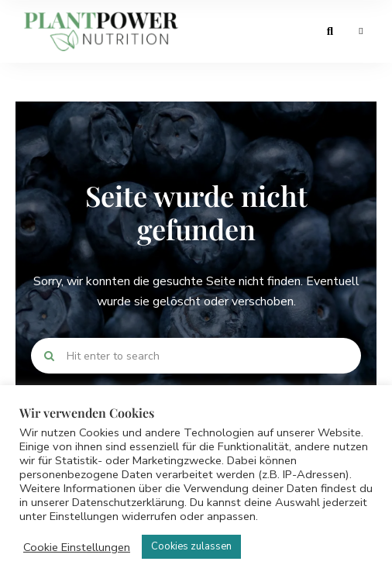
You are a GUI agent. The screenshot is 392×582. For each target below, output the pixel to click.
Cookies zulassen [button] (191, 546)
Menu (361, 31)
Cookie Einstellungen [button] (77, 547)
